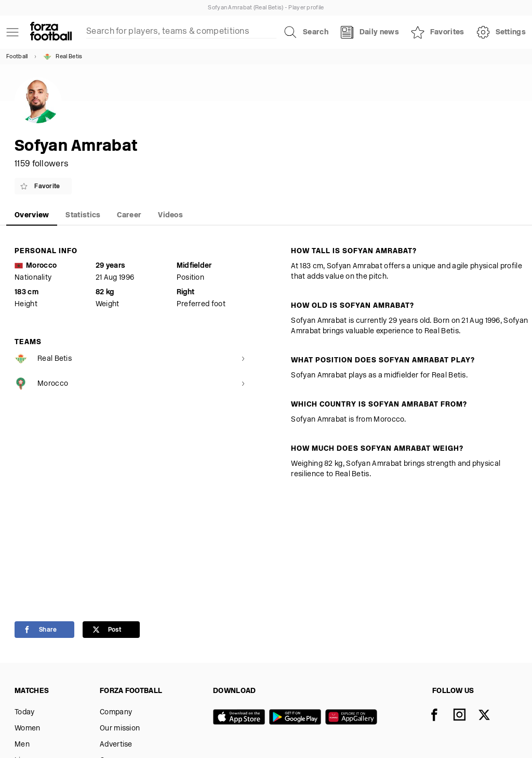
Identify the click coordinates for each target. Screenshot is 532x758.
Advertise (116, 745)
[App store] (241, 718)
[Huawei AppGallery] (353, 718)
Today (25, 713)
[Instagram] (465, 716)
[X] (490, 716)
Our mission (120, 729)
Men (22, 745)
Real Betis (63, 57)
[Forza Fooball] (51, 32)
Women (28, 729)
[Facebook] (441, 716)
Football (17, 57)
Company (116, 713)
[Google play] (297, 718)
